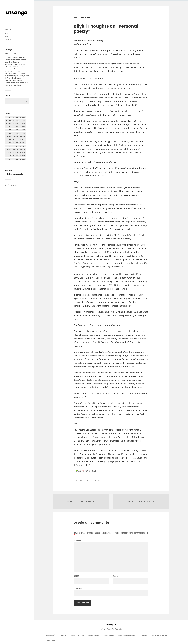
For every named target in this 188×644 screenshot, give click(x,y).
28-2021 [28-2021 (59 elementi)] (8, 146)
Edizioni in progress (78, 635)
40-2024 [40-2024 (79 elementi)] (8, 159)
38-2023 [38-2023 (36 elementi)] (15, 156)
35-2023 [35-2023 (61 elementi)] (15, 153)
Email (116, 576)
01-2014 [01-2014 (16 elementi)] (8, 117)
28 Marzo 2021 (78, 481)
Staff (7, 33)
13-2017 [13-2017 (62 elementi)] (8, 130)
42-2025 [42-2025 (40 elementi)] (22, 159)
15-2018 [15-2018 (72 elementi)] (22, 130)
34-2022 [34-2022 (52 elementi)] (8, 153)
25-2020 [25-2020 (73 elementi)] (8, 143)
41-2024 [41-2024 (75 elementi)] (15, 159)
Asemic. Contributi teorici (127, 635)
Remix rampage (109, 635)
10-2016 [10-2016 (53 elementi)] (8, 127)
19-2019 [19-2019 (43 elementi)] (8, 136)
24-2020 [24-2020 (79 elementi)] (22, 140)
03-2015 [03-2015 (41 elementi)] (22, 117)
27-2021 (97, 481)
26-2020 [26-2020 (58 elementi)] (15, 143)
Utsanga (14, 185)
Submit (8, 40)
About (8, 30)
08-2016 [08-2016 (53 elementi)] (15, 123)
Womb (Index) (50, 635)
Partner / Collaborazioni (159, 635)
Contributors (63, 635)
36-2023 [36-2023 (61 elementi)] (22, 153)
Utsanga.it (111, 625)
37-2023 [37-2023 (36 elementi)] (8, 156)
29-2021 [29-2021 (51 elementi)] (15, 146)
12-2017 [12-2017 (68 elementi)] (22, 127)
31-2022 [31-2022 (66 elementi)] (8, 149)
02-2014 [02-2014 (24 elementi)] (15, 117)
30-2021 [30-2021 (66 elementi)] (22, 146)
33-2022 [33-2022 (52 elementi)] (22, 149)
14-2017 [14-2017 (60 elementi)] (15, 130)
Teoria (89, 481)
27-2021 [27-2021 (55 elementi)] (22, 143)
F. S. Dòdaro (143, 635)
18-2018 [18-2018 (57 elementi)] (22, 133)
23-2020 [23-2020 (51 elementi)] (15, 140)
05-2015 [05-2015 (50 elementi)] (15, 120)
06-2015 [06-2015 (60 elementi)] (22, 120)
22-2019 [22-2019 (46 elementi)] (8, 140)
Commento (80, 540)
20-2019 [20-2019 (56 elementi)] (15, 136)
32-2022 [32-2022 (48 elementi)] (15, 149)
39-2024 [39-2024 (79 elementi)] (22, 156)
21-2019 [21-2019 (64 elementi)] (22, 136)
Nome (77, 576)
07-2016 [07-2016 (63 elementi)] (8, 123)
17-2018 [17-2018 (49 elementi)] (15, 133)
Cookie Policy (50, 640)
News (7, 36)
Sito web (78, 588)
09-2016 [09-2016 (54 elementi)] (22, 123)
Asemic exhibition (94, 635)
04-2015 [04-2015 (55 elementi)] (8, 120)
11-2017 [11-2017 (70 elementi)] (15, 127)
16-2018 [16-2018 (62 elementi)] (8, 133)
